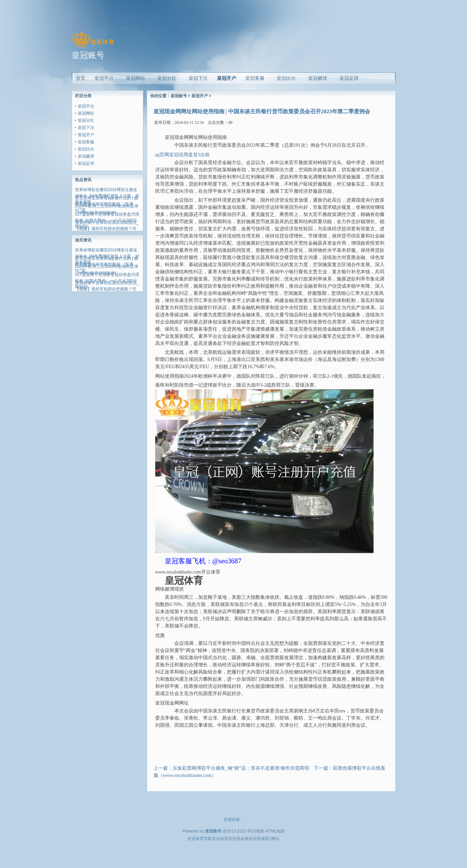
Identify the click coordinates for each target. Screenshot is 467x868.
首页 (81, 78)
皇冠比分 (86, 149)
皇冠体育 (220, 839)
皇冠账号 (179, 96)
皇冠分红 (86, 120)
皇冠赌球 (86, 156)
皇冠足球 (86, 163)
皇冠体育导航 (200, 839)
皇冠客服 (86, 142)
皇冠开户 (227, 78)
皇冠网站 (86, 113)
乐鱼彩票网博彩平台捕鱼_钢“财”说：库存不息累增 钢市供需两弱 (241, 768)
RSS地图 (256, 831)
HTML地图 (275, 831)
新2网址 (272, 839)
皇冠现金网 (238, 839)
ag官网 (162, 155)
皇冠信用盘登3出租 (189, 155)
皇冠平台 (86, 106)
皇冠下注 (86, 128)
